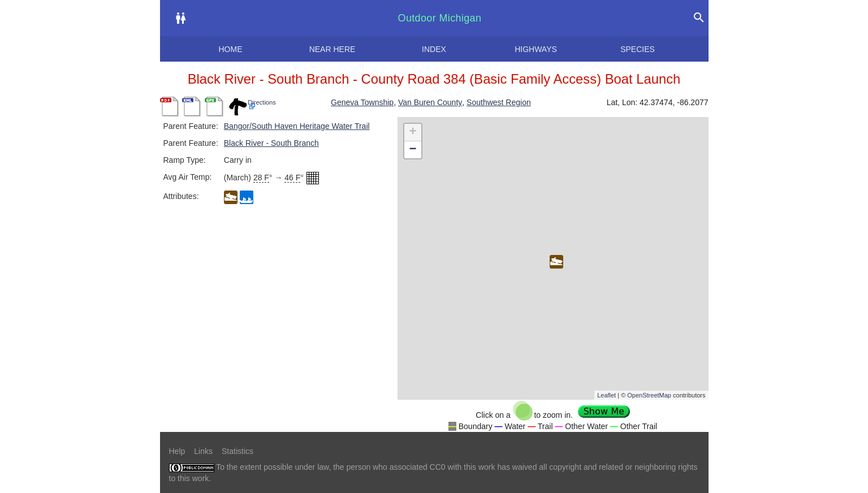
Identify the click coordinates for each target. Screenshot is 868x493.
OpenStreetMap (649, 395)
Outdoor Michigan (440, 18)
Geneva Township (362, 102)
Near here (332, 49)
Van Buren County (430, 102)
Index (434, 49)
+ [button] (413, 132)
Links (203, 451)
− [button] (413, 150)
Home (231, 49)
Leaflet (606, 395)
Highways (536, 49)
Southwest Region (499, 102)
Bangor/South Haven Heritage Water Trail (297, 126)
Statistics (237, 451)
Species (638, 49)
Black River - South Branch (271, 143)
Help (177, 451)
